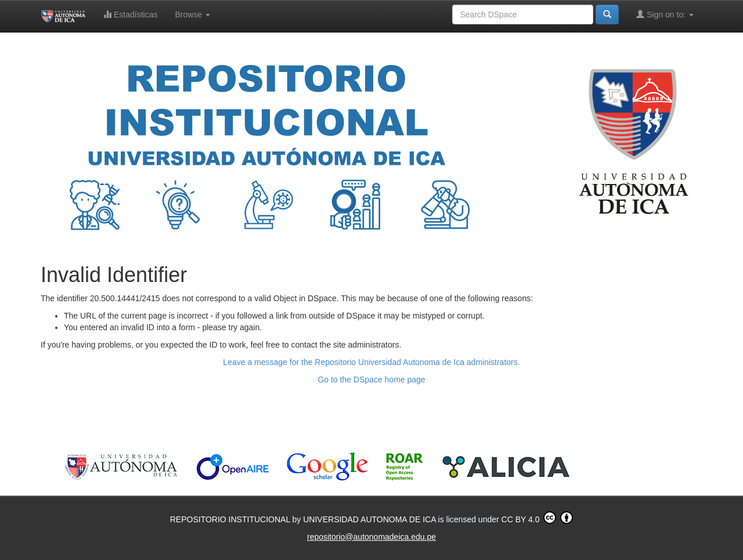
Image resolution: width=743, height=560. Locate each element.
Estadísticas (130, 14)
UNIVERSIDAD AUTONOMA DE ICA (370, 519)
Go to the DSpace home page (371, 380)
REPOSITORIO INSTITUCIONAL (231, 519)
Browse (193, 15)
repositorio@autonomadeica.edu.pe (371, 537)
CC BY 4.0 (538, 518)
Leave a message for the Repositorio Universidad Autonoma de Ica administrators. (371, 362)
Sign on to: (665, 14)
